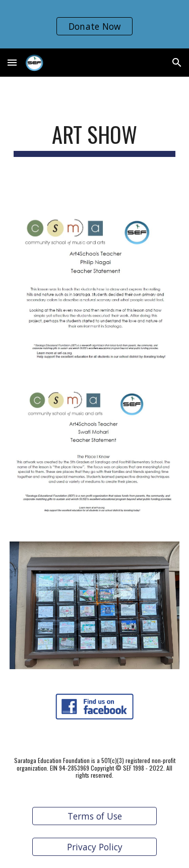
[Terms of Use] (94, 816)
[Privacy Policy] (94, 847)
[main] (95, 139)
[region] (94, 24)
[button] (12, 62)
